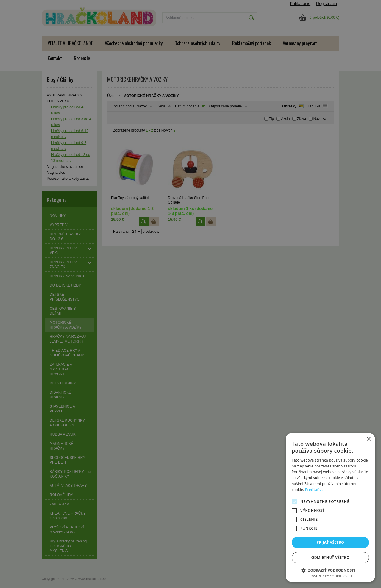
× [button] (368, 439)
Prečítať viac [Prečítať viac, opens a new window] (316, 490)
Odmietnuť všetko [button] (330, 557)
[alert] (190, 294)
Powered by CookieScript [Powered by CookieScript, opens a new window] (331, 576)
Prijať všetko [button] (331, 542)
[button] (330, 570)
